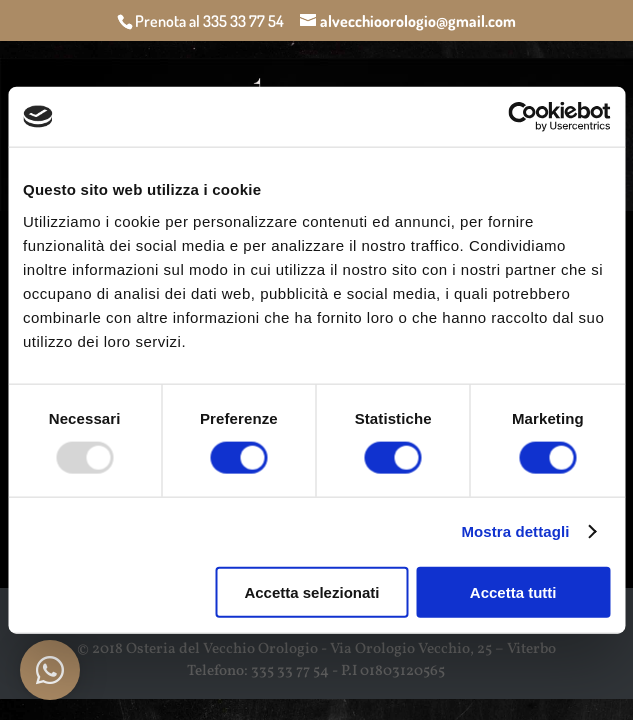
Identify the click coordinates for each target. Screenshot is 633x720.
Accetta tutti (513, 591)
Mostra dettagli (515, 531)
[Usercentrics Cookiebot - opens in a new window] (522, 117)
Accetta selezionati (311, 591)
